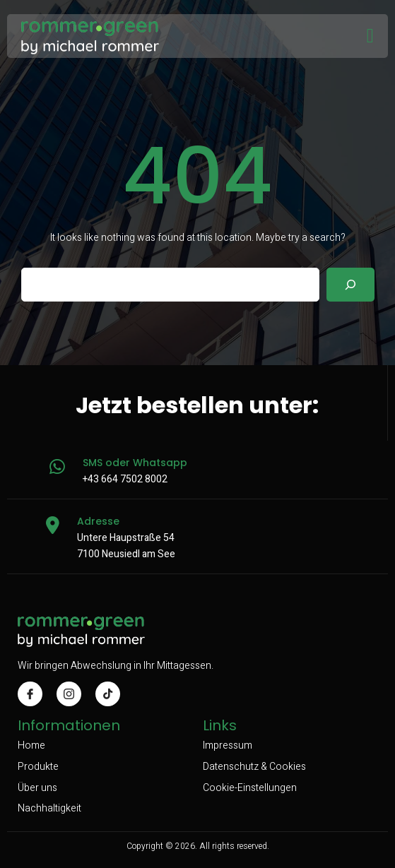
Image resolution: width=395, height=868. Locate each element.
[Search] (350, 285)
